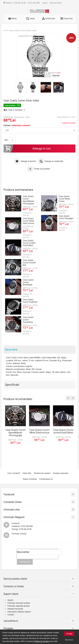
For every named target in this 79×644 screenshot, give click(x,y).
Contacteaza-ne (46, 479)
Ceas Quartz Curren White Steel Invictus (29, 221)
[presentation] (38, 561)
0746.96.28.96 (20, 3)
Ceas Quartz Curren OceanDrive (28, 320)
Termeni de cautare (42, 473)
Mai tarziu (69, 640)
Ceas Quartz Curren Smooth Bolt (29, 263)
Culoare (17, 125)
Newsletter (23, 552)
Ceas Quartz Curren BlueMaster (28, 282)
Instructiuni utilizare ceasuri (19, 612)
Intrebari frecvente (15, 609)
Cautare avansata (61, 473)
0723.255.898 (34, 3)
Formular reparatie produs (19, 606)
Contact (11, 615)
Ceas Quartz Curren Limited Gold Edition (29, 243)
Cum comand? (14, 473)
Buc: (7, 140)
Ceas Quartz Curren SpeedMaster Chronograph (29, 200)
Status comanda (30, 479)
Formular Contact (19, 534)
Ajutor (45, 3)
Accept (69, 634)
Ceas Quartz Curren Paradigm (66, 217)
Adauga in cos (27, 149)
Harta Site (27, 473)
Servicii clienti (55, 3)
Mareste (56, 76)
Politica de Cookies (42, 641)
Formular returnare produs (19, 603)
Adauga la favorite (27, 214)
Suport (10, 600)
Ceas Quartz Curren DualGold (30, 301)
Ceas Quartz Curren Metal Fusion (64, 199)
